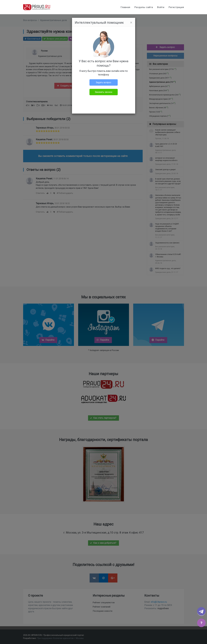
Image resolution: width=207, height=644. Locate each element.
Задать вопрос (103, 82)
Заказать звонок (104, 92)
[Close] (131, 23)
